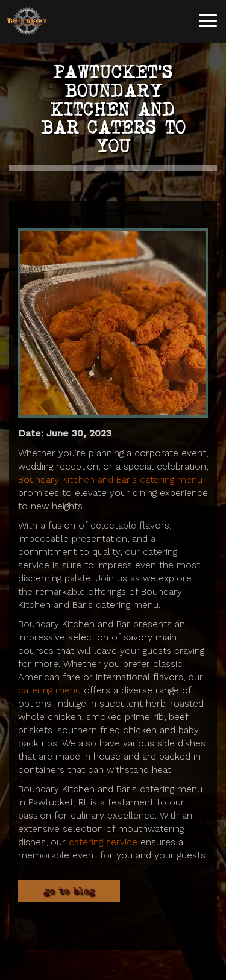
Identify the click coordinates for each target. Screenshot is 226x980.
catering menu (49, 690)
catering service (103, 842)
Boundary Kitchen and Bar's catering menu (110, 480)
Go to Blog (69, 891)
